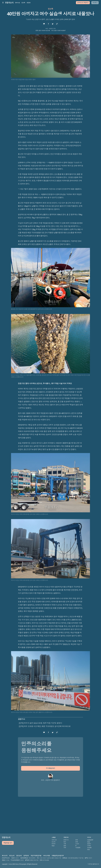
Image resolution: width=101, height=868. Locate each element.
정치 (65, 842)
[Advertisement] (50, 813)
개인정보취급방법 (36, 856)
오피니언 (17, 3)
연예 (77, 842)
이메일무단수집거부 (58, 856)
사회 (65, 844)
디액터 (89, 846)
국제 (65, 848)
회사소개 (5, 856)
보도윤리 (12, 856)
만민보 (29, 3)
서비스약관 (46, 856)
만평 (88, 850)
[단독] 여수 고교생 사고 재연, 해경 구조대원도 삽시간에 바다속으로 (45, 726)
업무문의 (26, 856)
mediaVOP (90, 840)
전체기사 (66, 840)
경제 (65, 846)
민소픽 (23, 3)
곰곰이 (89, 844)
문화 (77, 840)
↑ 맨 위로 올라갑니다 (93, 864)
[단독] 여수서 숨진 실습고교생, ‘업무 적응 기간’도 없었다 (40, 723)
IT (76, 846)
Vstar (53, 846)
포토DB (89, 848)
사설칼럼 (78, 848)
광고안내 (19, 856)
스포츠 (77, 844)
